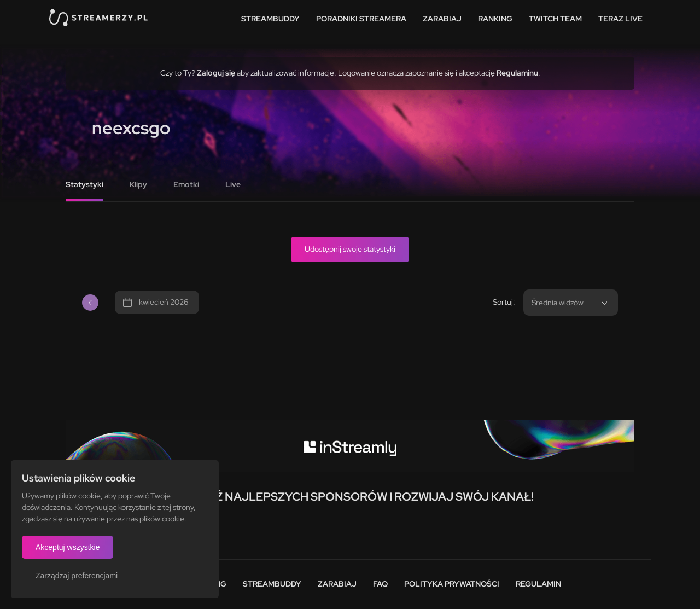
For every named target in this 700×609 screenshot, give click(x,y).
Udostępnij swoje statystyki (350, 249)
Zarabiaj (442, 19)
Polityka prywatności (452, 584)
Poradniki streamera (361, 19)
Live (233, 184)
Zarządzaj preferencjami (77, 576)
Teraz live (620, 19)
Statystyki (84, 184)
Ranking (495, 19)
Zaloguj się (216, 73)
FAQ (380, 584)
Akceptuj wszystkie (68, 547)
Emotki (186, 184)
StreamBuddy (270, 19)
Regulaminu (517, 73)
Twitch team (555, 19)
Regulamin (538, 584)
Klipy (138, 184)
